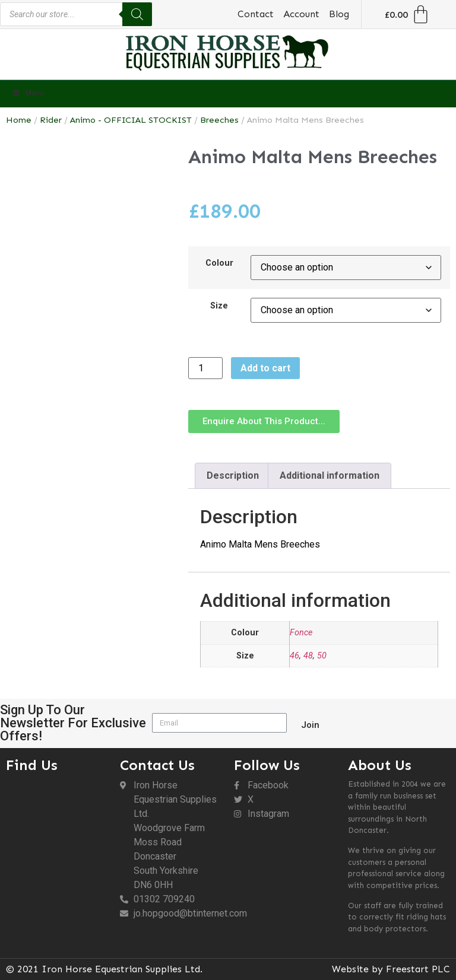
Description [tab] (233, 475)
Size (219, 306)
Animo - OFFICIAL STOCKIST (131, 120)
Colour (219, 263)
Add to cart (265, 368)
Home (19, 120)
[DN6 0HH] (57, 844)
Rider (51, 120)
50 (322, 656)
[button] (264, 421)
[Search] (137, 14)
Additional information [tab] (330, 475)
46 (294, 656)
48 (308, 656)
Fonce (301, 633)
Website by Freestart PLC (391, 969)
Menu (28, 93)
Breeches (219, 120)
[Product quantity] (205, 368)
